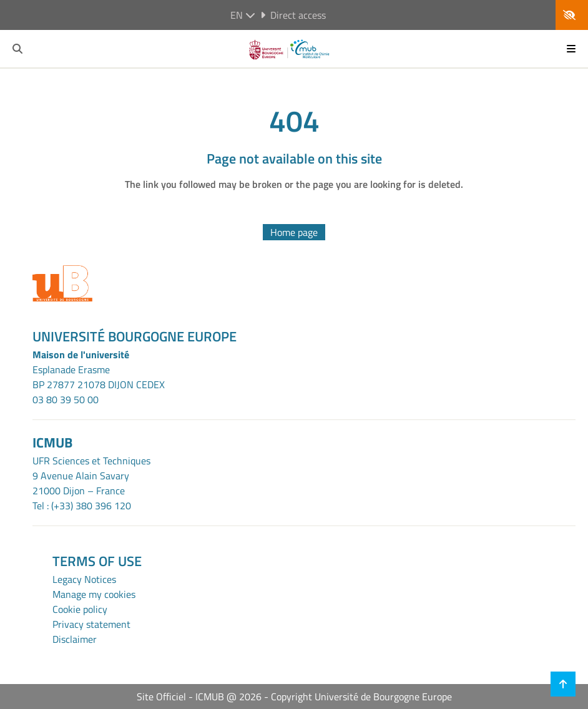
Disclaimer (75, 639)
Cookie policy (80, 609)
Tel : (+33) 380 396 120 (82, 506)
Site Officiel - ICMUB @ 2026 (199, 697)
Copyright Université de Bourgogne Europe (361, 697)
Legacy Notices (84, 579)
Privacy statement (91, 624)
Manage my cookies (94, 594)
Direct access (293, 15)
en (243, 15)
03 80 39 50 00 (66, 399)
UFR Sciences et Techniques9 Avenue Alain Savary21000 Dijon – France (91, 476)
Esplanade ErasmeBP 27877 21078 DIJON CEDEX (99, 377)
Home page (294, 232)
